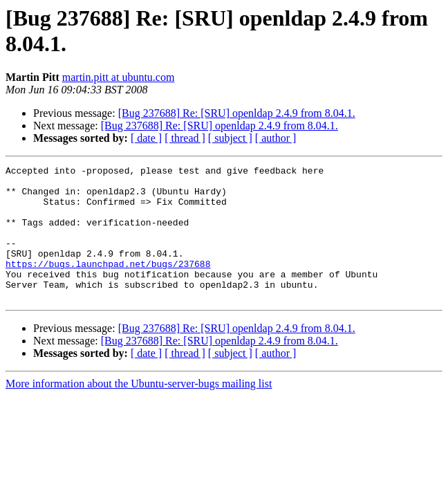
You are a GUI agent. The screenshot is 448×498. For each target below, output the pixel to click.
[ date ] (146, 138)
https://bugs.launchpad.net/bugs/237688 (108, 284)
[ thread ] (185, 138)
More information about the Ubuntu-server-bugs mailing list (139, 411)
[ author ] (276, 138)
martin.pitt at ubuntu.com (119, 77)
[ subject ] (230, 138)
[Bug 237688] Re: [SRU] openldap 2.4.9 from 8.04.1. (237, 113)
